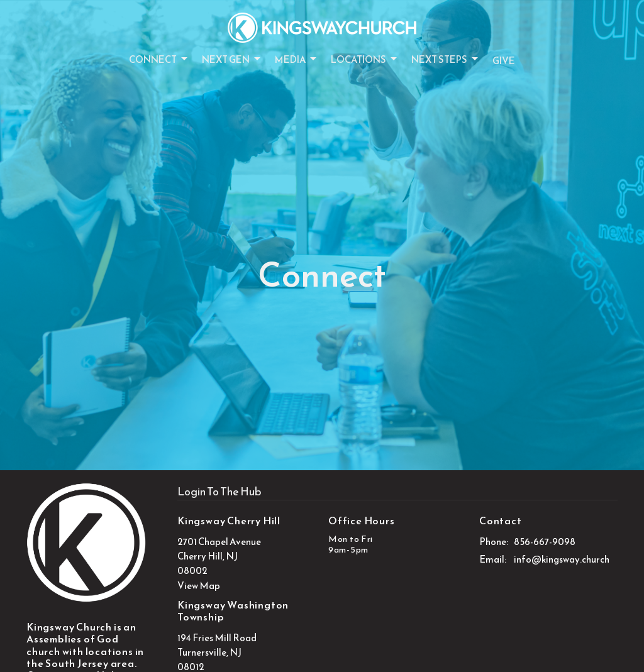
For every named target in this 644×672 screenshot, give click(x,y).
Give (504, 61)
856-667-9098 (545, 542)
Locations (365, 59)
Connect (159, 59)
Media (297, 59)
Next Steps (446, 59)
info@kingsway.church (562, 559)
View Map (199, 586)
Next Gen (232, 59)
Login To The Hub (219, 491)
